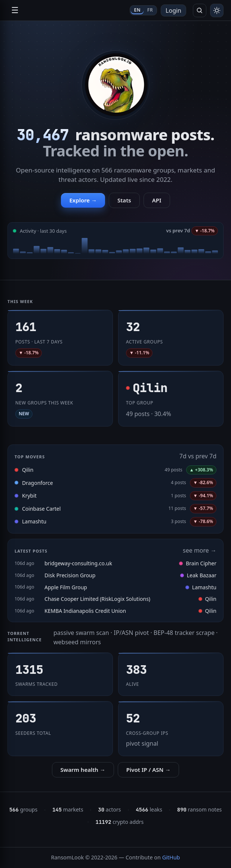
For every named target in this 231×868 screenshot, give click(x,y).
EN (137, 10)
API (157, 200)
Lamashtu (34, 521)
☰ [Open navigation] (15, 10)
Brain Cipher (198, 563)
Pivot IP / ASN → (149, 770)
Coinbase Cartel (41, 509)
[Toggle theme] (217, 10)
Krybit (29, 496)
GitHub (171, 857)
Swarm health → (83, 770)
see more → (200, 550)
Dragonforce (38, 483)
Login (173, 10)
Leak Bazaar (198, 575)
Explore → (83, 200)
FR (150, 10)
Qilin (28, 470)
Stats (124, 200)
